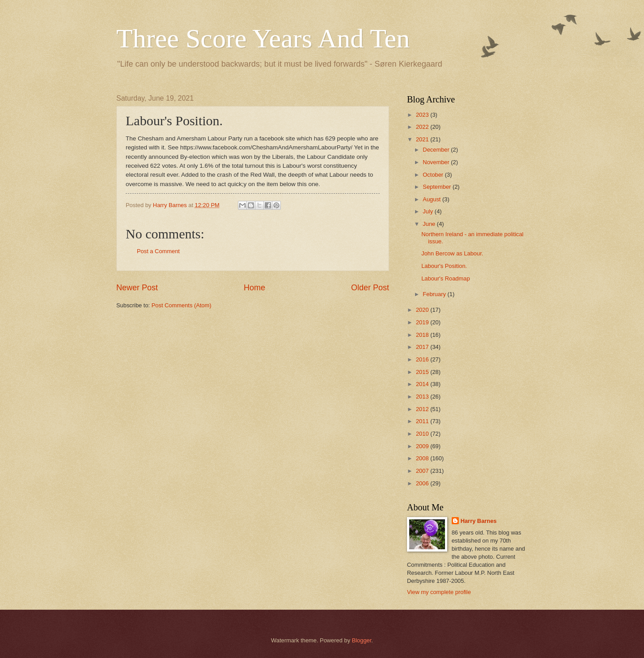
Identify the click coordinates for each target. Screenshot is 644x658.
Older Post (370, 288)
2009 (423, 446)
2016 (423, 359)
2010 (423, 434)
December (437, 150)
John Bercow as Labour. (452, 253)
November (437, 162)
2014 (423, 384)
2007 (423, 471)
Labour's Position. (444, 266)
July (428, 211)
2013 (423, 397)
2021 (423, 139)
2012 (423, 409)
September (438, 187)
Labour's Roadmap (445, 278)
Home (254, 288)
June (430, 224)
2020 (423, 310)
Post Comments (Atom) (182, 305)
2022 (423, 127)
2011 (423, 421)
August (432, 199)
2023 (423, 115)
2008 (423, 458)
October (434, 175)
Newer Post (137, 288)
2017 (423, 347)
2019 (423, 322)
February (435, 294)
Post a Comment (158, 251)
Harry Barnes (479, 521)
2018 (423, 335)
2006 (423, 483)
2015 (423, 372)
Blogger (362, 640)
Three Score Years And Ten (263, 38)
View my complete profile (439, 592)
